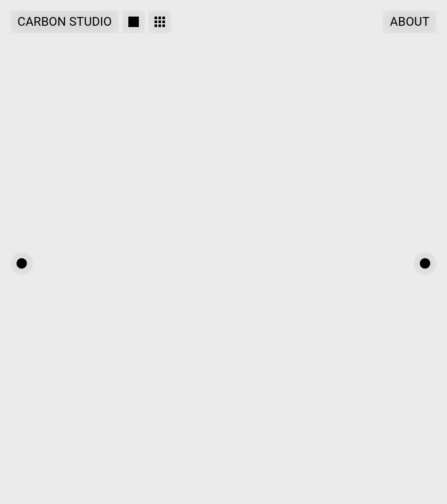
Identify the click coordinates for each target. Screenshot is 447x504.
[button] (22, 264)
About (410, 22)
